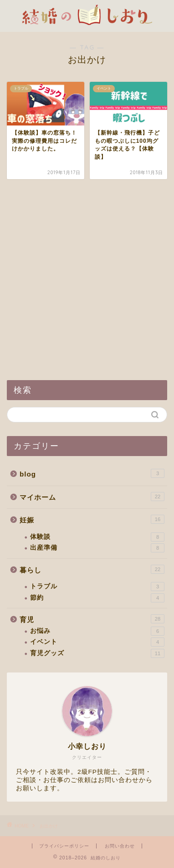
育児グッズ (97, 653)
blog (92, 473)
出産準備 (97, 548)
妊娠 (92, 519)
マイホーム (92, 497)
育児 (92, 619)
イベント (97, 642)
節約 (97, 598)
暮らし (92, 569)
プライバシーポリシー (64, 846)
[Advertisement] (87, 280)
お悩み (97, 631)
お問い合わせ (120, 846)
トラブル (97, 587)
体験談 (97, 537)
